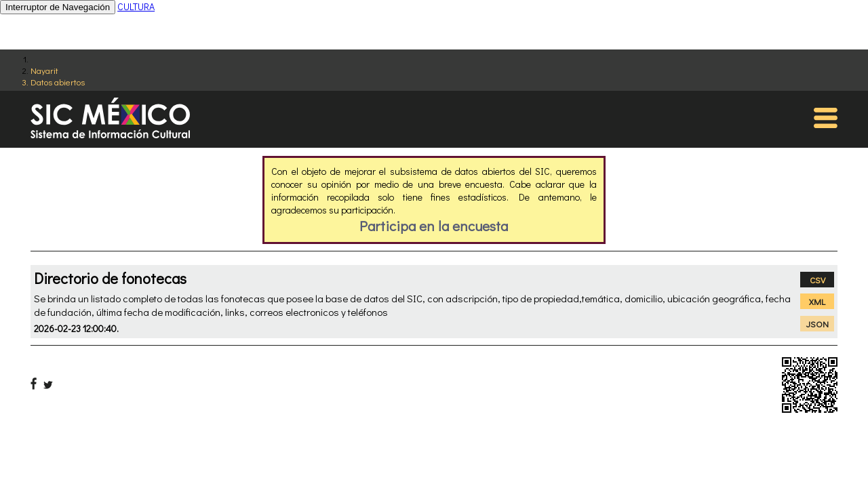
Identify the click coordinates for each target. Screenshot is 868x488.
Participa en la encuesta (434, 226)
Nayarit (44, 70)
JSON (817, 324)
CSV (817, 280)
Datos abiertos (58, 82)
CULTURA (136, 6)
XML (817, 301)
